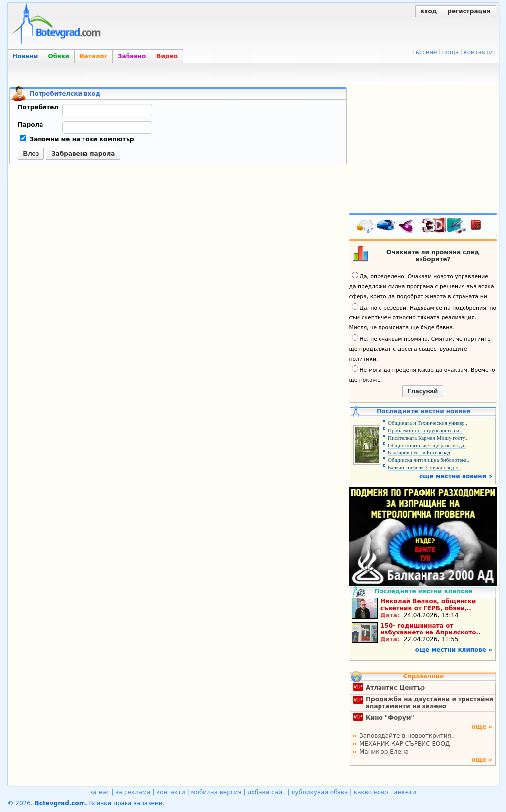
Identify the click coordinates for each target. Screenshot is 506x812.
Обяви (59, 56)
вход (429, 11)
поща (451, 52)
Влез (31, 154)
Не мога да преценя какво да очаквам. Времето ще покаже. (422, 374)
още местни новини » (456, 476)
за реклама (133, 792)
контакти (478, 52)
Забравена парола (83, 154)
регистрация (469, 11)
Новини (25, 56)
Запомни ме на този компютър (77, 139)
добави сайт (266, 792)
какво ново (371, 792)
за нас (100, 792)
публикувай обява (320, 792)
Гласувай (423, 391)
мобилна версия (216, 792)
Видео (167, 56)
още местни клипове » (454, 650)
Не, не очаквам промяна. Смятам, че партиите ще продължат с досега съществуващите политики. (420, 348)
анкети (405, 792)
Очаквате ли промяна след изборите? (433, 256)
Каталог (93, 56)
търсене (424, 52)
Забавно (132, 56)
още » (482, 727)
